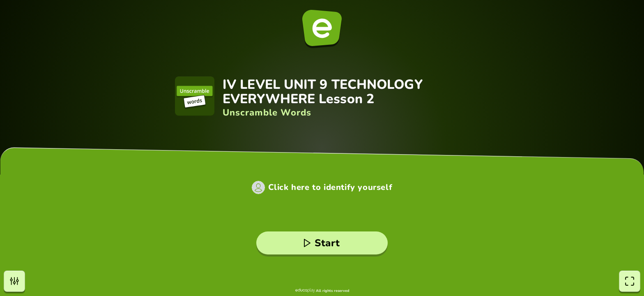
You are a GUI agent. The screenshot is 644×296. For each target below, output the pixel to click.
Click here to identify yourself (330, 187)
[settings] (14, 281)
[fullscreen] (630, 281)
